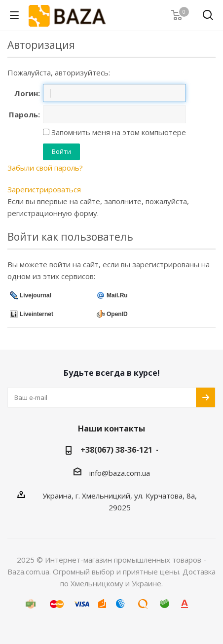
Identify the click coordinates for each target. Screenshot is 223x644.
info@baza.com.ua (120, 473)
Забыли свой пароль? (45, 168)
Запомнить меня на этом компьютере (118, 132)
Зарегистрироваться (44, 189)
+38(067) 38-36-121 (116, 450)
